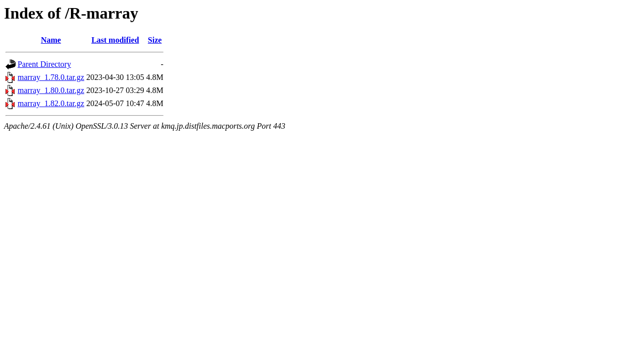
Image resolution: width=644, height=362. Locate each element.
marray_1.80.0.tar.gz (51, 90)
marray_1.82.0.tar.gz (51, 103)
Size (155, 40)
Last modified (115, 40)
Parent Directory (44, 64)
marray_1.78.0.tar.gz (51, 77)
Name (51, 40)
